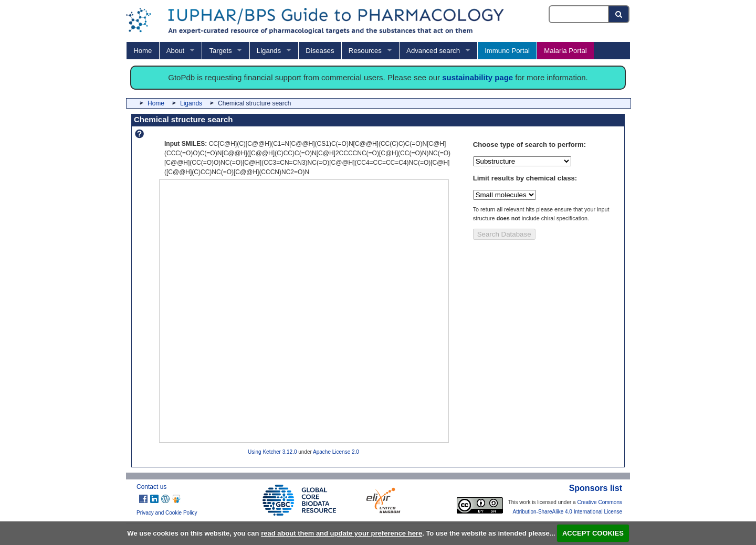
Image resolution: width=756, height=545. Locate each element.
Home (143, 51)
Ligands (269, 51)
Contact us (151, 487)
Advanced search (433, 51)
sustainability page (477, 77)
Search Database (504, 234)
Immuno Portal (507, 51)
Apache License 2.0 (336, 452)
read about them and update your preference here (342, 533)
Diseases (320, 51)
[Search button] (619, 14)
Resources (365, 51)
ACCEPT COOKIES (593, 533)
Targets (220, 51)
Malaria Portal (565, 51)
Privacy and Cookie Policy (167, 513)
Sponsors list (596, 488)
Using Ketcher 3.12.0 (272, 452)
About (175, 51)
